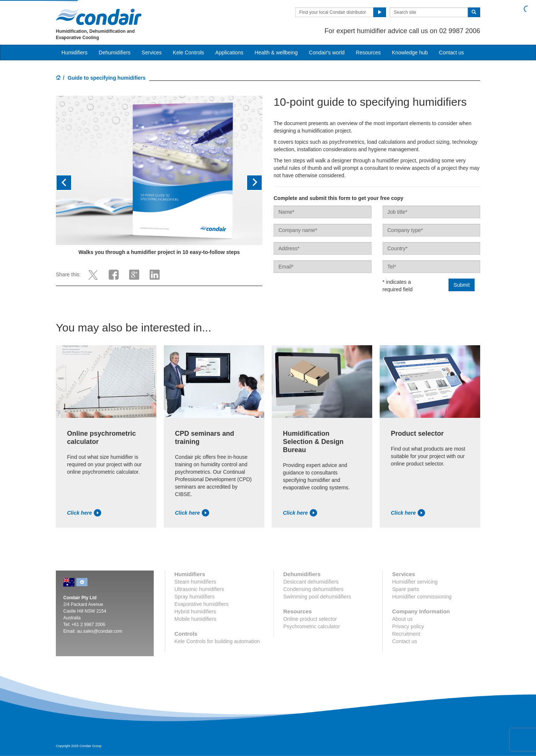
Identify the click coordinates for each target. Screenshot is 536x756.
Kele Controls (188, 53)
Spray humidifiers (195, 597)
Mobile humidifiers (196, 619)
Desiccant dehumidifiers (311, 582)
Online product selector (310, 619)
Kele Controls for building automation (217, 641)
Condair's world (327, 53)
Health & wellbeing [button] (276, 53)
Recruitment (406, 634)
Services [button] (152, 53)
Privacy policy (408, 626)
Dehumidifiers (115, 53)
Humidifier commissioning (422, 597)
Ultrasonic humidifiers (200, 589)
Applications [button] (229, 53)
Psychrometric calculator (312, 626)
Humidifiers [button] (74, 53)
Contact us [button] (451, 53)
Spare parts (405, 589)
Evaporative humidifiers (202, 604)
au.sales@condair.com (100, 631)
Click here (84, 513)
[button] (71, 183)
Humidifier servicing (415, 582)
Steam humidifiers (195, 582)
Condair (99, 17)
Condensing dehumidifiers (313, 589)
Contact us (404, 641)
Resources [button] (368, 53)
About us (402, 619)
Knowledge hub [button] (410, 53)
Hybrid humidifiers (195, 612)
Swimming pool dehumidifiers (317, 597)
